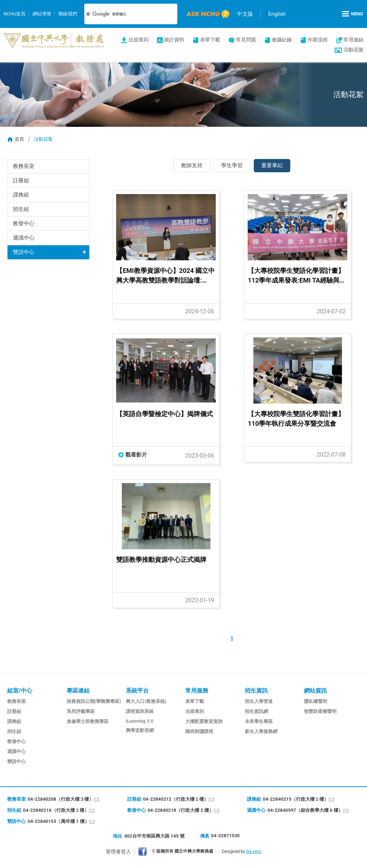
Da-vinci (254, 852)
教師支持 (192, 165)
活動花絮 (353, 50)
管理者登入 (118, 852)
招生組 (21, 209)
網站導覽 (42, 14)
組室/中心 (20, 691)
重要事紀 (272, 165)
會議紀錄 (282, 40)
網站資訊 (315, 691)
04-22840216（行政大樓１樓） (56, 810)
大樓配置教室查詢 (204, 721)
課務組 (21, 195)
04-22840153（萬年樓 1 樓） (58, 821)
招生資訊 (256, 691)
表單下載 (210, 40)
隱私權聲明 (316, 701)
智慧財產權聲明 (320, 711)
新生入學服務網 (261, 731)
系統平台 (137, 691)
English (277, 14)
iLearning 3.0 (140, 721)
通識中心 (24, 238)
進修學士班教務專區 (88, 721)
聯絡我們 (68, 14)
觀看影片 (136, 455)
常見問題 (246, 40)
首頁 (19, 139)
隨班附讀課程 (199, 731)
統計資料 (174, 40)
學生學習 (232, 165)
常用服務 (197, 691)
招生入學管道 (259, 701)
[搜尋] (122, 14)
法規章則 (138, 40)
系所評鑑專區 (81, 711)
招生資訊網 (256, 711)
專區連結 (78, 691)
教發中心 (24, 223)
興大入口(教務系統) (146, 701)
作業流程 (318, 40)
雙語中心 (24, 252)
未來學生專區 (259, 721)
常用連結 (353, 40)
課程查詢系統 (140, 711)
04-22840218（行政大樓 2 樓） (181, 810)
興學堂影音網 (140, 730)
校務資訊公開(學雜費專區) (94, 701)
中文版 (245, 14)
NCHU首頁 (15, 14)
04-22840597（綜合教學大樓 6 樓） (305, 810)
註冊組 (21, 180)
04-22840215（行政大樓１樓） (296, 799)
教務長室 (24, 166)
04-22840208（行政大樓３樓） (61, 799)
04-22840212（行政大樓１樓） (176, 799)
